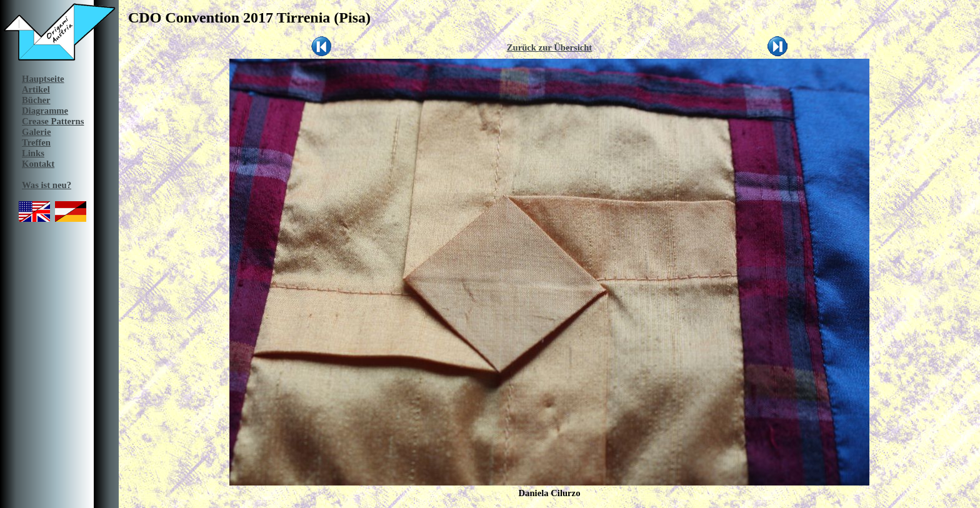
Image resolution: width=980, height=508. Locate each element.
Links (33, 153)
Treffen (36, 142)
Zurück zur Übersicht (550, 47)
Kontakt (38, 164)
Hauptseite (43, 79)
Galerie (36, 132)
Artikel (36, 89)
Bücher (36, 100)
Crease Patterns (53, 121)
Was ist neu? (47, 185)
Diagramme (45, 111)
